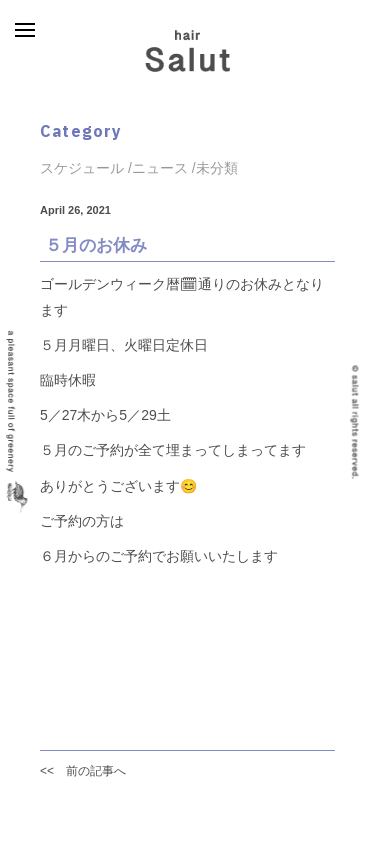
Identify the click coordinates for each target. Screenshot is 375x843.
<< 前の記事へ (83, 771)
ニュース (160, 168)
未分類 (217, 168)
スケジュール (82, 168)
